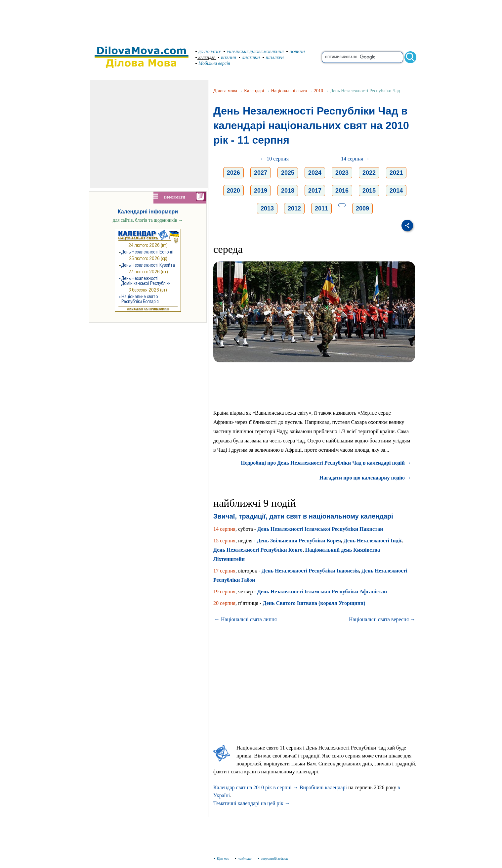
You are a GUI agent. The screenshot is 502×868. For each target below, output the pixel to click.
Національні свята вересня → (382, 619)
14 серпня (224, 529)
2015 (369, 191)
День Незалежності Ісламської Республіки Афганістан (322, 592)
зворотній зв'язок (273, 858)
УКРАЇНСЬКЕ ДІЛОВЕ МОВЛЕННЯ (254, 52)
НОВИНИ (296, 52)
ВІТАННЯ (227, 58)
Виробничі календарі (323, 787)
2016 (342, 191)
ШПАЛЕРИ (273, 58)
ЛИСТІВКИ (249, 58)
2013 (267, 208)
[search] (362, 57)
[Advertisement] (251, 20)
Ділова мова (225, 91)
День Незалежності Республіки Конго (258, 550)
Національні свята (289, 91)
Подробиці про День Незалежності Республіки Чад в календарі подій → (326, 463)
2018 (288, 191)
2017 (315, 191)
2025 (288, 173)
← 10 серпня (274, 159)
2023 (342, 173)
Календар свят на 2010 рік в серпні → (256, 787)
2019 (261, 191)
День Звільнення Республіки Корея (299, 541)
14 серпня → (355, 159)
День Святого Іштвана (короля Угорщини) (314, 603)
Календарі (254, 91)
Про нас (222, 858)
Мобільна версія (213, 63)
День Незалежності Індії (373, 541)
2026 (233, 173)
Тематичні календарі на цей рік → (252, 803)
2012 (294, 208)
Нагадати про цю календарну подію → (365, 478)
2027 (261, 173)
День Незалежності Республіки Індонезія (310, 571)
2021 (396, 173)
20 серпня (224, 603)
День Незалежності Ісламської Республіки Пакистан (320, 529)
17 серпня (224, 571)
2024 (315, 173)
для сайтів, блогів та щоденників (148, 220)
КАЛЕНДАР (205, 58)
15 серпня (224, 541)
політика (244, 858)
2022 (369, 173)
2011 (321, 208)
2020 (233, 191)
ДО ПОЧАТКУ (208, 52)
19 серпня (224, 592)
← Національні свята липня (246, 619)
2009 (362, 208)
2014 (396, 191)
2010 (318, 91)
